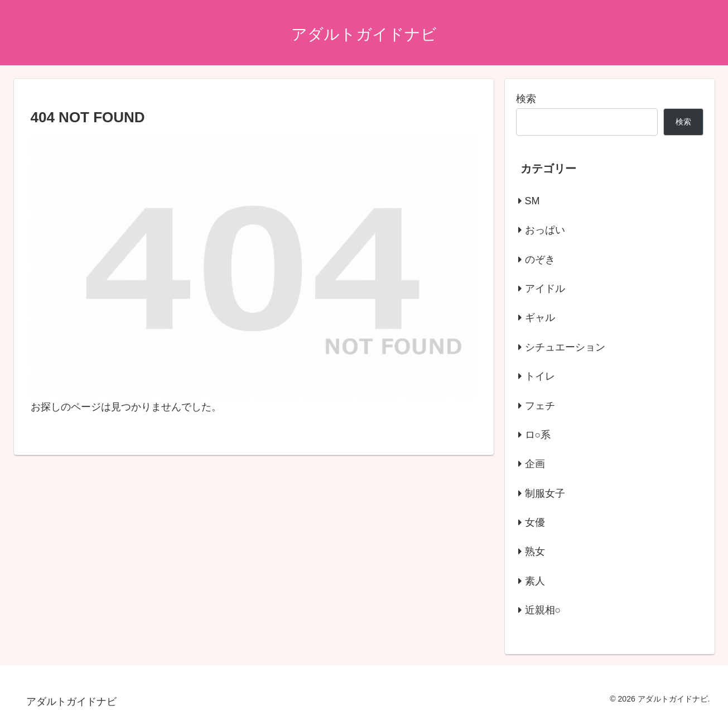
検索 (526, 99)
